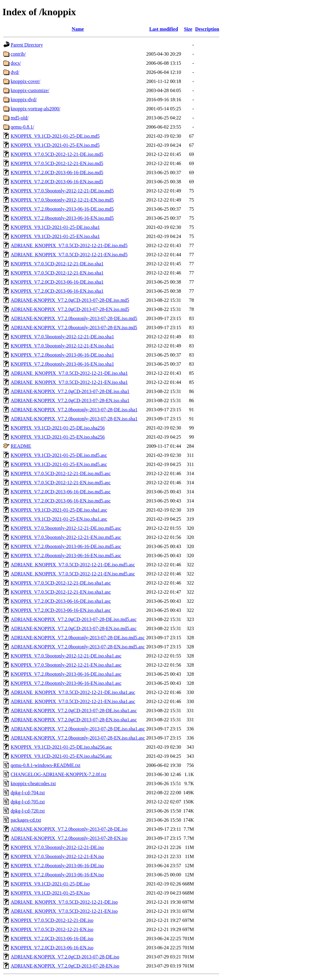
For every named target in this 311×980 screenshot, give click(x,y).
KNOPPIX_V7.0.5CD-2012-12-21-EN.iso (52, 929)
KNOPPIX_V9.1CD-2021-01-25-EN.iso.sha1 (55, 236)
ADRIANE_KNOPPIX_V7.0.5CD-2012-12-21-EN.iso (64, 911)
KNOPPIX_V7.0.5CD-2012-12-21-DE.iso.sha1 (57, 264)
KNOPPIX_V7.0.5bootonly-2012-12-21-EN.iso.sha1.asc (66, 665)
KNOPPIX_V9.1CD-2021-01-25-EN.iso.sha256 (58, 437)
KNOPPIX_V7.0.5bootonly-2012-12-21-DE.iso (57, 847)
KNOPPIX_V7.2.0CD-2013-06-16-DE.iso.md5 (57, 173)
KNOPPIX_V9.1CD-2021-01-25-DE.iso (50, 884)
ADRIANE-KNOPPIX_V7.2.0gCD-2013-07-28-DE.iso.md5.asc (74, 619)
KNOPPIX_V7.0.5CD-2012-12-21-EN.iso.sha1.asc (61, 592)
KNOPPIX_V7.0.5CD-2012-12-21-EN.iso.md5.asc (61, 483)
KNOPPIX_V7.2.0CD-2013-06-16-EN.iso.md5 (57, 182)
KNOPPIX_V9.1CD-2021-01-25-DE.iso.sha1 (55, 227)
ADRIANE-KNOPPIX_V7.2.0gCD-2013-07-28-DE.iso (65, 957)
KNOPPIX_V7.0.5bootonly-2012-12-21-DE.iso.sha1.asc (66, 656)
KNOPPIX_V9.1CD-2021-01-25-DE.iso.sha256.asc (61, 747)
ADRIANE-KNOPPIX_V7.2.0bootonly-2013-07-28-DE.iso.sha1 (74, 410)
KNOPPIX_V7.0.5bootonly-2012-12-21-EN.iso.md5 (62, 200)
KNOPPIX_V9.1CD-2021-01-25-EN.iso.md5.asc (59, 464)
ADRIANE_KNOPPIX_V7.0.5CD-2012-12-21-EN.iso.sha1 (69, 382)
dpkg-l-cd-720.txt (28, 811)
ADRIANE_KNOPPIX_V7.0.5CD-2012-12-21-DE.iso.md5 (69, 245)
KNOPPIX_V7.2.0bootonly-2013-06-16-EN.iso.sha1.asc (66, 683)
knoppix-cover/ (26, 81)
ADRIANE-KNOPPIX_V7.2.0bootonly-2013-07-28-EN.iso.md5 (74, 328)
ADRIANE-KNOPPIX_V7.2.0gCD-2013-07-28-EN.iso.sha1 (70, 400)
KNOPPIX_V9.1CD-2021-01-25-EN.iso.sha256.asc (61, 756)
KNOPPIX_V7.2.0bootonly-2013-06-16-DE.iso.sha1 (62, 355)
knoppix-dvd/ (24, 100)
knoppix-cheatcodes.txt (33, 783)
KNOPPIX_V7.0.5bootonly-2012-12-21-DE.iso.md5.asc (66, 528)
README (21, 446)
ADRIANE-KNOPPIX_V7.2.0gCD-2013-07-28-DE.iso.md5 (70, 300)
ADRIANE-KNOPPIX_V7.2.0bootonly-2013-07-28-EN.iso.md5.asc (78, 647)
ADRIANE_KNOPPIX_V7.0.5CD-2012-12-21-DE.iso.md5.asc (73, 565)
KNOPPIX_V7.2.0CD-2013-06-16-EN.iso (52, 948)
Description (207, 29)
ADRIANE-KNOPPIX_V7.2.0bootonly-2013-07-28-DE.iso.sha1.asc (78, 729)
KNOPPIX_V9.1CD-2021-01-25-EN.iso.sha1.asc (59, 519)
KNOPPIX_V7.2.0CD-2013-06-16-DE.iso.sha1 (57, 282)
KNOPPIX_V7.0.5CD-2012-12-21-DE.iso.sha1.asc (61, 583)
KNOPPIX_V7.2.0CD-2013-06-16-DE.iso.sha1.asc (61, 601)
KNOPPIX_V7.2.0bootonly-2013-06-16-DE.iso (57, 866)
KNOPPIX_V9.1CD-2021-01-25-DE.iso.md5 (55, 136)
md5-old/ (20, 118)
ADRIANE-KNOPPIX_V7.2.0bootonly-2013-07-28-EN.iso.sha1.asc (78, 738)
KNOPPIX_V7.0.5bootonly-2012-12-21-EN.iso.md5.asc (66, 537)
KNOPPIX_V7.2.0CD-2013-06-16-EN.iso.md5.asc (61, 501)
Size (188, 29)
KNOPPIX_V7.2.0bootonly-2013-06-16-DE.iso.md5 (62, 209)
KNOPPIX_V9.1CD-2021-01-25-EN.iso (50, 893)
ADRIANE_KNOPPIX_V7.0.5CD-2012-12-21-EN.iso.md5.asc (73, 574)
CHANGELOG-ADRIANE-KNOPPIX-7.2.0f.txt (58, 774)
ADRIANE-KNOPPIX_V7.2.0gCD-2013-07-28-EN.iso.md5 (70, 309)
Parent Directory (27, 45)
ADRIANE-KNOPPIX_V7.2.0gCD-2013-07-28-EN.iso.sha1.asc (74, 720)
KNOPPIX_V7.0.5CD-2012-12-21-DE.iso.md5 (57, 154)
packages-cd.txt (26, 820)
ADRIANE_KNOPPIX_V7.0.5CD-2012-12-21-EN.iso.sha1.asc (73, 701)
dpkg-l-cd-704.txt (28, 793)
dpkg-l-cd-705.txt (28, 802)
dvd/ (15, 72)
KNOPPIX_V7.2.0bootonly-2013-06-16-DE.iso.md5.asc (66, 546)
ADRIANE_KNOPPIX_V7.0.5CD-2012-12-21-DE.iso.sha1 (69, 373)
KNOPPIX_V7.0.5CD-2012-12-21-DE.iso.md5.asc (61, 473)
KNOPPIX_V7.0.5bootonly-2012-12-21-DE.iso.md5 (62, 191)
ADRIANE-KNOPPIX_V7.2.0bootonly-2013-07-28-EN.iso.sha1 (74, 419)
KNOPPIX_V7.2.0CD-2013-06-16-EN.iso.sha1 (57, 291)
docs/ (16, 63)
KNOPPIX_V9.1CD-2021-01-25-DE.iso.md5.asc (59, 455)
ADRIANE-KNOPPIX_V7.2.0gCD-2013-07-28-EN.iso (65, 966)
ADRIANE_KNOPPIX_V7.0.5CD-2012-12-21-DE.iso (64, 902)
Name (78, 29)
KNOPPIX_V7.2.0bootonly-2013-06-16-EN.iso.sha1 (62, 364)
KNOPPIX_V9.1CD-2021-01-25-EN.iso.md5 (55, 145)
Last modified (164, 29)
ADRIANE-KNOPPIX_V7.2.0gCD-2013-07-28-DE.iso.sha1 (70, 391)
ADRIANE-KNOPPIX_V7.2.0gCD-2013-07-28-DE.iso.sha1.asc (74, 711)
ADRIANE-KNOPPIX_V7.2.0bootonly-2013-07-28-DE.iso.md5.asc (78, 638)
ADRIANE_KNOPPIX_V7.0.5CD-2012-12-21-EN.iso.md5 (69, 255)
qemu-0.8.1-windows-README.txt (46, 765)
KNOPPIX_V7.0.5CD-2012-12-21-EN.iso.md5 (57, 163)
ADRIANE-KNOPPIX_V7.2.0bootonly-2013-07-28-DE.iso (69, 829)
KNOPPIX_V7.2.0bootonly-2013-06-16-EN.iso (57, 875)
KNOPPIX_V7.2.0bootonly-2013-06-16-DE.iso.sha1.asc (66, 674)
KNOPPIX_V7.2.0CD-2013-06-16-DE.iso (52, 939)
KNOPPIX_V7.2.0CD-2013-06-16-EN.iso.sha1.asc (61, 610)
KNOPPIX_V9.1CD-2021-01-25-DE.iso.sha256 (58, 428)
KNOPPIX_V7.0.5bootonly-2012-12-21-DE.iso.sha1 (62, 337)
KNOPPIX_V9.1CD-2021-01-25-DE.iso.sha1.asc (59, 510)
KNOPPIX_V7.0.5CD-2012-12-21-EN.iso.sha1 (57, 273)
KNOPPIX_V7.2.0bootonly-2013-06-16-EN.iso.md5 (62, 218)
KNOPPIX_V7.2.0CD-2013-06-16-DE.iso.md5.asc (61, 492)
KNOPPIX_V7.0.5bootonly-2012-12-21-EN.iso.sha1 (62, 346)
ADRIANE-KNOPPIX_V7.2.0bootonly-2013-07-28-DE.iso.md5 (74, 318)
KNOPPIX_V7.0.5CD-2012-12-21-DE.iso (52, 920)
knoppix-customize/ (30, 90)
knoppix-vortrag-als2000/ (36, 109)
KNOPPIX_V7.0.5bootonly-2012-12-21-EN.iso (57, 856)
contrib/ (18, 54)
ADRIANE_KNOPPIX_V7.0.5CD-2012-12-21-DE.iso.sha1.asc (73, 692)
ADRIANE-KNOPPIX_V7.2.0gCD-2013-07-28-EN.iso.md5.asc (74, 628)
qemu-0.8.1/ (22, 127)
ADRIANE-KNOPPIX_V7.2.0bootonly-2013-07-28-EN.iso (69, 838)
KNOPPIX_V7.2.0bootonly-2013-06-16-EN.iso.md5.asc (66, 556)
